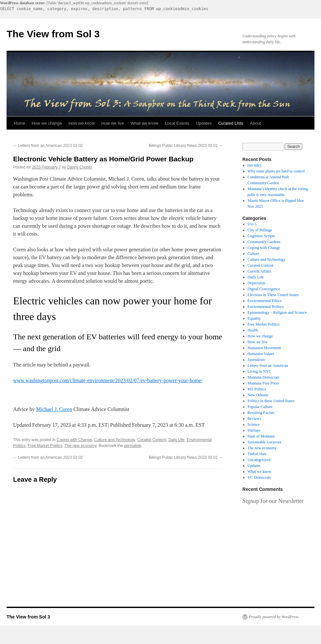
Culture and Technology (114, 440)
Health (253, 330)
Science (254, 424)
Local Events (177, 123)
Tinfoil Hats (257, 454)
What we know (145, 123)
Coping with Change (74, 440)
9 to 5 (252, 224)
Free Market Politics (45, 446)
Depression (256, 283)
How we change (47, 123)
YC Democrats (259, 477)
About (255, 123)
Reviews (254, 419)
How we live (113, 123)
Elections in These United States (273, 295)
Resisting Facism (261, 413)
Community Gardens (264, 242)
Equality (254, 318)
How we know (82, 123)
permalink (132, 446)
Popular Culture (260, 407)
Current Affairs (260, 271)
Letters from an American (268, 366)
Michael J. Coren (54, 409)
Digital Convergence (264, 289)
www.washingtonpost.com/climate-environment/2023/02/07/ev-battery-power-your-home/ (108, 380)
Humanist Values (261, 354)
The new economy (80, 446)
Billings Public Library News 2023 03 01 (186, 146)
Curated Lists (231, 123)
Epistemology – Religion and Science (277, 313)
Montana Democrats (264, 377)
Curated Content (152, 440)
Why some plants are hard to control (276, 171)
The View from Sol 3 (53, 34)
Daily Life (176, 440)
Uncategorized (259, 460)
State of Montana (261, 436)
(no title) (255, 165)
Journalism (256, 360)
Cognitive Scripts (261, 236)
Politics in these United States (271, 401)
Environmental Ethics (265, 301)
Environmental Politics (266, 307)
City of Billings (260, 230)
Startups (254, 430)
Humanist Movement (264, 348)
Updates (204, 123)
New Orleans (258, 395)
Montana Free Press (263, 383)
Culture (254, 254)
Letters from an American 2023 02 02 (48, 146)
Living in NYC (260, 371)
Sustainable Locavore (265, 442)
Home (19, 123)
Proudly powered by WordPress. (274, 617)
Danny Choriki (79, 167)
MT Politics (257, 389)
